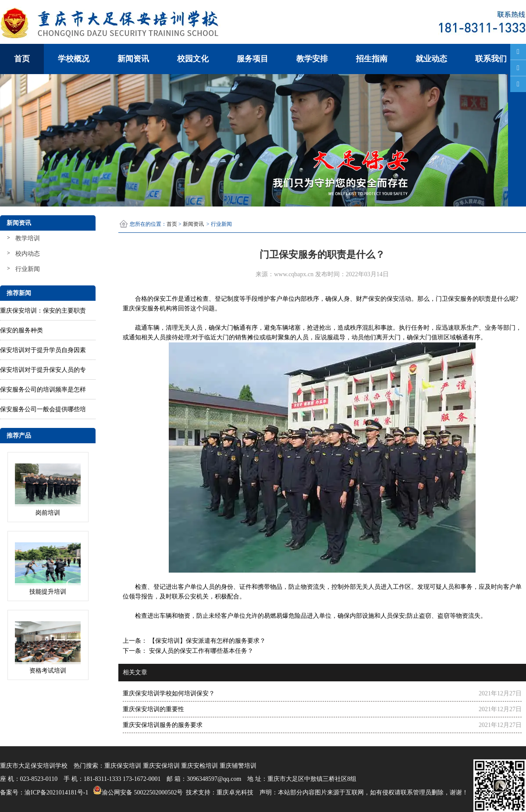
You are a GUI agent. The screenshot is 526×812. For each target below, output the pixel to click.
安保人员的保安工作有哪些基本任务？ (200, 651)
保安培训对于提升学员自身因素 (43, 350)
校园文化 (193, 59)
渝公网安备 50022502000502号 (137, 790)
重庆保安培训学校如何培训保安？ (169, 693)
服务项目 (252, 59)
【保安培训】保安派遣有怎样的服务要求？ (206, 641)
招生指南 (372, 59)
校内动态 (28, 254)
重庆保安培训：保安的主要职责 (43, 311)
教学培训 (28, 238)
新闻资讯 (133, 59)
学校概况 (74, 59)
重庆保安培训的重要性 (153, 709)
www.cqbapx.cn (294, 274)
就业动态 (431, 59)
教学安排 (312, 59)
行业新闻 (28, 269)
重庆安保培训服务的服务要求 (163, 725)
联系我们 (491, 59)
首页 (22, 59)
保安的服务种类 (21, 330)
